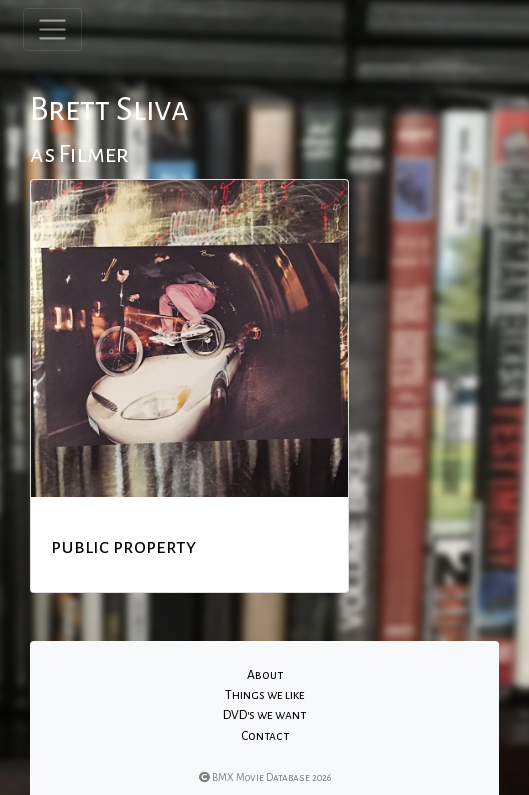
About (265, 675)
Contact (265, 736)
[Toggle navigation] (52, 29)
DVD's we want (264, 715)
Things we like (265, 695)
